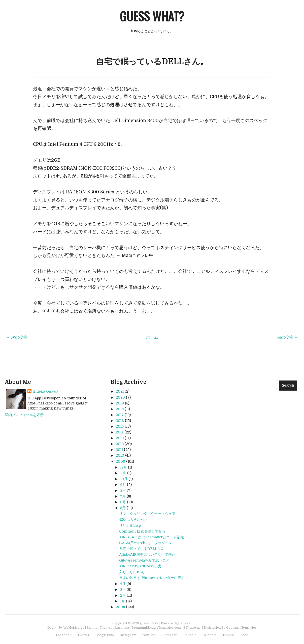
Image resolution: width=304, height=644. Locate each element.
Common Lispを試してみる (142, 531)
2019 (120, 403)
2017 (120, 415)
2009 (121, 461)
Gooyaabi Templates (241, 628)
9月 (123, 485)
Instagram (128, 635)
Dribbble (209, 635)
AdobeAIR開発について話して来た (147, 554)
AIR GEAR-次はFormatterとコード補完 (151, 537)
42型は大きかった (133, 519)
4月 (123, 584)
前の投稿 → (288, 337)
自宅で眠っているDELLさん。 (152, 62)
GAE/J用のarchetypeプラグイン (146, 543)
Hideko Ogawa (45, 391)
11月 (123, 473)
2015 (120, 426)
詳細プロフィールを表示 (24, 415)
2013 (120, 438)
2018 (120, 409)
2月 (123, 595)
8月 (123, 490)
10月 (124, 479)
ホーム (152, 337)
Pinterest (169, 635)
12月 (124, 467)
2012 (120, 444)
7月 (123, 496)
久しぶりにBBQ (132, 572)
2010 (120, 455)
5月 (123, 508)
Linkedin (189, 635)
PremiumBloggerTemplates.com (156, 628)
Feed (244, 635)
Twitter (83, 635)
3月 (123, 590)
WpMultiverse (74, 628)
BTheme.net (192, 628)
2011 (119, 450)
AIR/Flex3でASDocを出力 (140, 566)
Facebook (64, 635)
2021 (120, 391)
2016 (120, 421)
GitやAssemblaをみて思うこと (144, 560)
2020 (120, 397)
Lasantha (122, 628)
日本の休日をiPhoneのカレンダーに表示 (152, 578)
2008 (120, 607)
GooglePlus (105, 635)
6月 (123, 502)
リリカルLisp (130, 525)
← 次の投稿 (17, 337)
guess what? (152, 16)
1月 (123, 601)
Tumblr (228, 635)
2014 (120, 432)
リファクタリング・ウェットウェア (147, 514)
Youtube (149, 635)
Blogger (186, 623)
